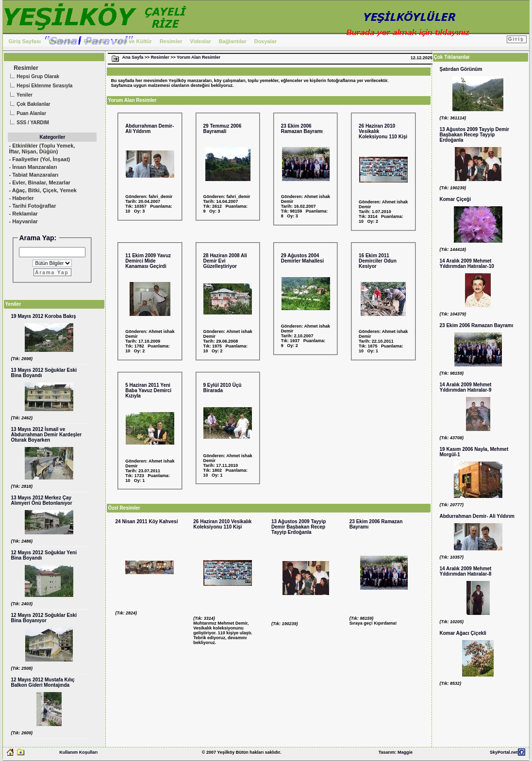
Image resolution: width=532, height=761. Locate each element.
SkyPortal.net (504, 752)
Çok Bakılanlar (29, 105)
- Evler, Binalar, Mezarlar (40, 182)
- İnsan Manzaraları (33, 167)
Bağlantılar (233, 41)
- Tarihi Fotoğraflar (32, 206)
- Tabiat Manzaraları (33, 175)
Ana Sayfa (133, 57)
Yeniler (20, 95)
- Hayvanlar (23, 221)
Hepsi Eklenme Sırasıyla (40, 86)
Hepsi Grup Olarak (33, 77)
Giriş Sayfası (25, 41)
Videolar (200, 41)
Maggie (405, 752)
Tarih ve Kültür (133, 41)
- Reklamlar (23, 214)
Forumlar (95, 41)
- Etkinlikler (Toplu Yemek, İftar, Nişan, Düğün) (42, 149)
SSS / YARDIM (28, 123)
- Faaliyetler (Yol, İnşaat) (39, 159)
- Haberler (21, 198)
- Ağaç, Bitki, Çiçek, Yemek (42, 190)
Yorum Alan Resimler (199, 57)
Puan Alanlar (27, 114)
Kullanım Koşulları (78, 752)
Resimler (171, 41)
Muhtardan (62, 41)
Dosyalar (265, 41)
